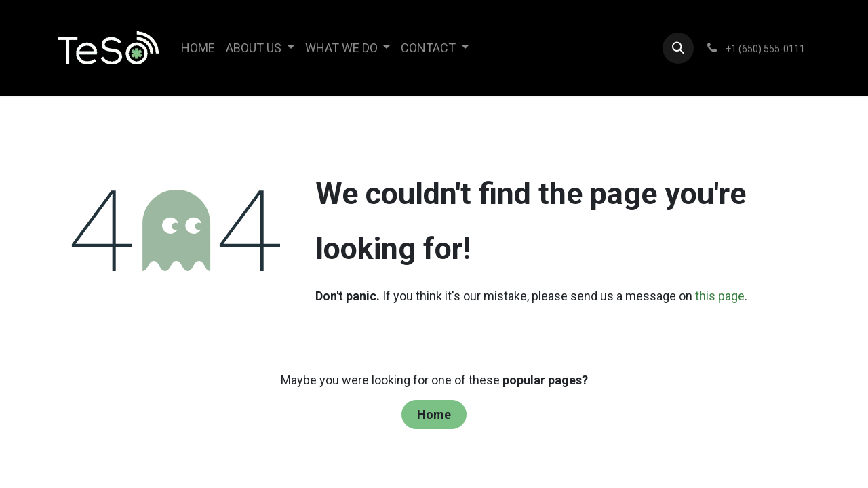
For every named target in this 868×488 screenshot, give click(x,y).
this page (720, 296)
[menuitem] (198, 48)
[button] (678, 48)
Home (434, 414)
